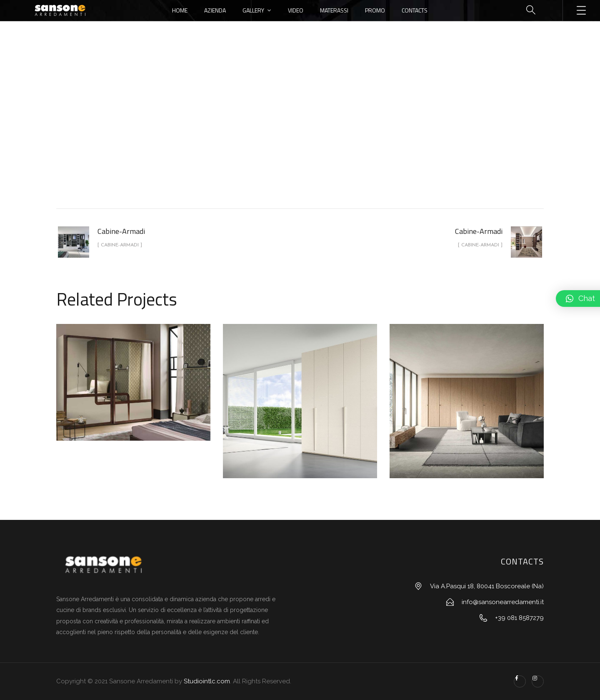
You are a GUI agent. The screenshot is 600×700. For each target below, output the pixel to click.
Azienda (215, 10)
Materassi (334, 10)
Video (296, 10)
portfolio (260, 139)
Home (180, 10)
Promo (375, 10)
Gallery (253, 10)
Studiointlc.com (207, 681)
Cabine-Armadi (309, 139)
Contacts (415, 10)
